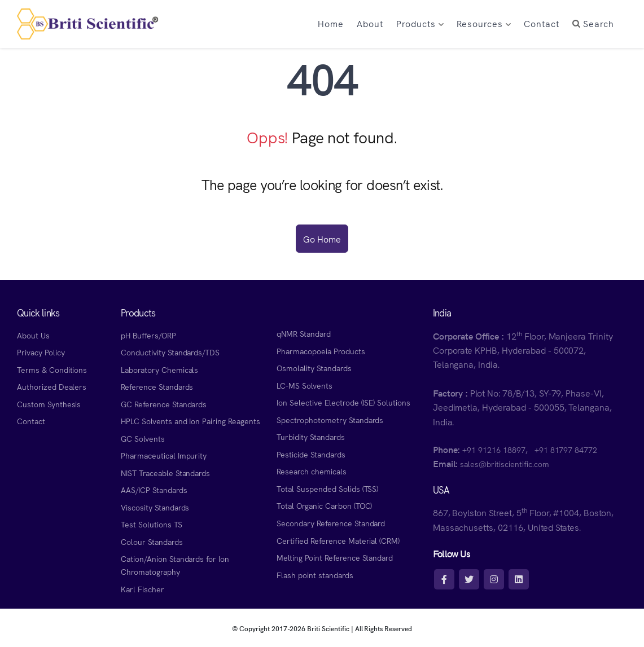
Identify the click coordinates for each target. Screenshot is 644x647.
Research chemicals (311, 471)
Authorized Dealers (52, 386)
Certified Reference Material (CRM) (338, 540)
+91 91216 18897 (494, 450)
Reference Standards (157, 386)
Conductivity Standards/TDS (170, 352)
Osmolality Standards (314, 368)
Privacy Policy (41, 352)
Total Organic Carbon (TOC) (324, 505)
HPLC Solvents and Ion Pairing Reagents (190, 421)
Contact (31, 421)
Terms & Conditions (52, 369)
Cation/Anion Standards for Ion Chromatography (175, 565)
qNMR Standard (304, 333)
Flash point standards (315, 575)
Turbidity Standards (310, 437)
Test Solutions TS (151, 524)
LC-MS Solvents (304, 385)
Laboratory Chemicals (159, 369)
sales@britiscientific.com (504, 464)
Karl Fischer (143, 589)
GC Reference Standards (164, 404)
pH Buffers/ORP (148, 335)
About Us (33, 335)
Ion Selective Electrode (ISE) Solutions (343, 402)
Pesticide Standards (311, 454)
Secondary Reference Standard (331, 523)
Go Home (322, 239)
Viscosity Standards (155, 507)
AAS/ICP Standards (154, 490)
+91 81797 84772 (566, 450)
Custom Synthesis (49, 404)
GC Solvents (143, 438)
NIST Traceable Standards (165, 473)
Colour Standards (152, 542)
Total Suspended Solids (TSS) (327, 488)
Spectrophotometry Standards (330, 420)
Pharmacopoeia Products (321, 351)
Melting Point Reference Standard (335, 557)
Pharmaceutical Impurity (164, 455)
